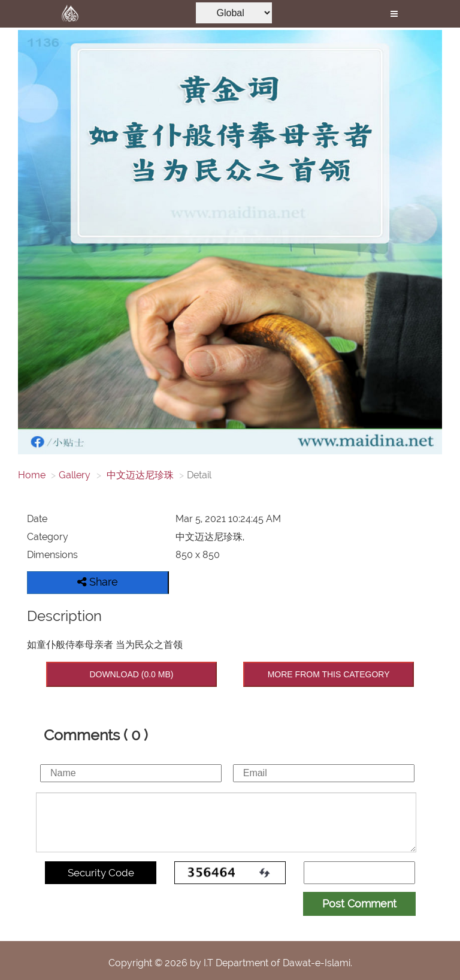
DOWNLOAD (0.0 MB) (131, 674)
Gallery (75, 475)
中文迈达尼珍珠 (139, 475)
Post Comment (359, 904)
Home (32, 475)
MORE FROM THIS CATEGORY (329, 674)
